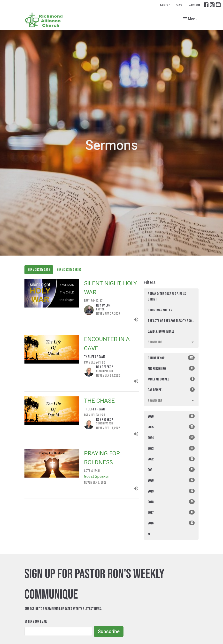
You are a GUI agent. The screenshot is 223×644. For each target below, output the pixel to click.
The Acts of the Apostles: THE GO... (171, 321)
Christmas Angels (160, 310)
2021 (171, 470)
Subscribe (109, 631)
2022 (171, 459)
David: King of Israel (161, 332)
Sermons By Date (39, 270)
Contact (194, 5)
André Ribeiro (171, 369)
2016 (171, 523)
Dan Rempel (171, 390)
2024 (171, 438)
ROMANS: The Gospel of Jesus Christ (167, 297)
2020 (171, 480)
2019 (171, 491)
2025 (171, 427)
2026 (171, 416)
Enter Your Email (36, 622)
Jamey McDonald (171, 379)
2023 (171, 448)
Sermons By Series (69, 270)
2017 (171, 512)
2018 (171, 502)
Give (179, 5)
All (150, 534)
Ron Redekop (171, 358)
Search (165, 5)
